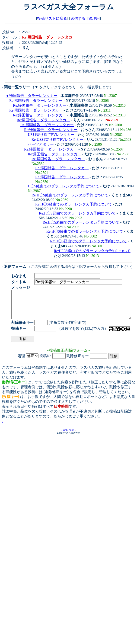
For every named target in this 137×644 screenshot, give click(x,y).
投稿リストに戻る (52, 18)
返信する (78, 18)
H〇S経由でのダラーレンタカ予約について (64, 186)
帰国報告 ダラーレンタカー (33, 96)
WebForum (68, 436)
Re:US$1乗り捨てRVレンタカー (57, 139)
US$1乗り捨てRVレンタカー (51, 135)
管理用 (94, 18)
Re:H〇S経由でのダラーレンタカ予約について (70, 195)
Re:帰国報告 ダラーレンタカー (36, 101)
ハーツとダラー (41, 144)
